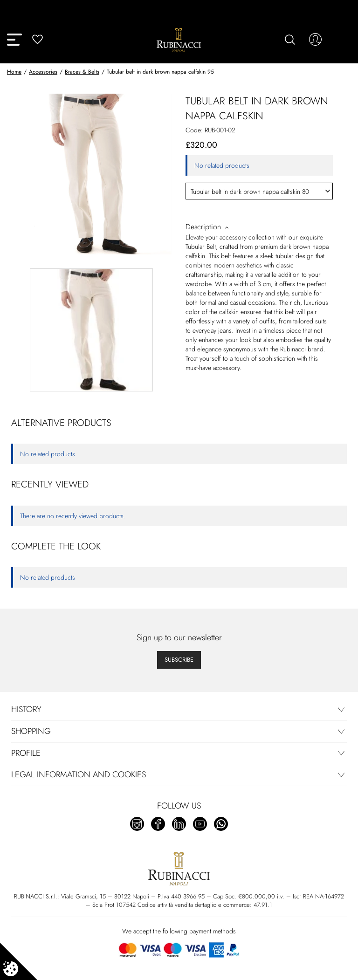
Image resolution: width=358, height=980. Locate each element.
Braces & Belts (82, 72)
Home (14, 72)
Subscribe (179, 660)
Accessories (43, 72)
